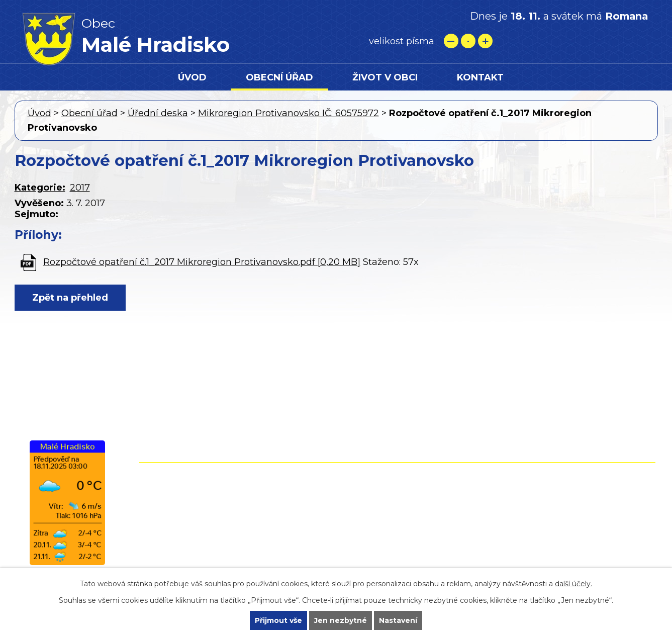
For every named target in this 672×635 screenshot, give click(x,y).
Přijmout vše (278, 620)
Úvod (192, 77)
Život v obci (385, 77)
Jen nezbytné (341, 620)
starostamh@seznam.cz (335, 542)
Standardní (468, 41)
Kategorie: (40, 188)
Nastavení (398, 620)
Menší (451, 41)
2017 (80, 188)
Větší (485, 41)
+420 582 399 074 (354, 499)
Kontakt (480, 77)
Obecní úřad (279, 77)
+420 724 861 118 (350, 513)
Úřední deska (158, 113)
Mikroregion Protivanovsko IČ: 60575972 (289, 113)
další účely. (573, 584)
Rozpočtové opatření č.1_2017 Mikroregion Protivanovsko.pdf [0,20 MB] (202, 261)
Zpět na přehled (70, 298)
